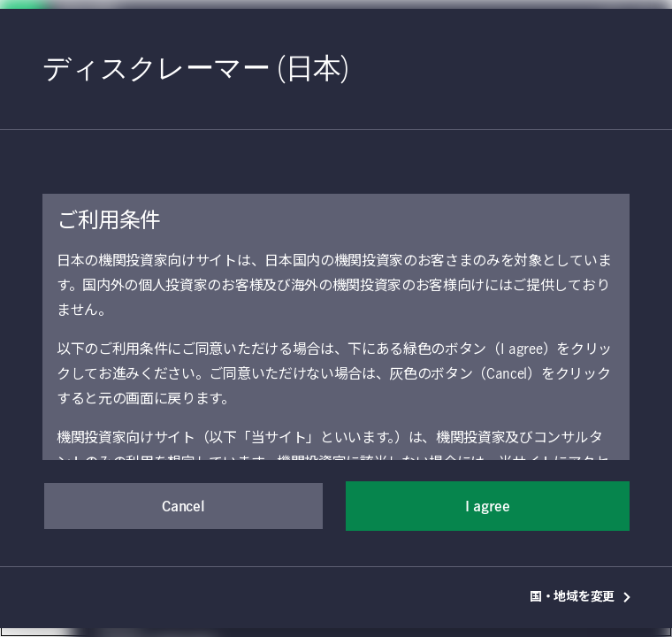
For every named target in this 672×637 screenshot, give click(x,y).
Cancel (183, 507)
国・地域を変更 (581, 597)
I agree (488, 507)
